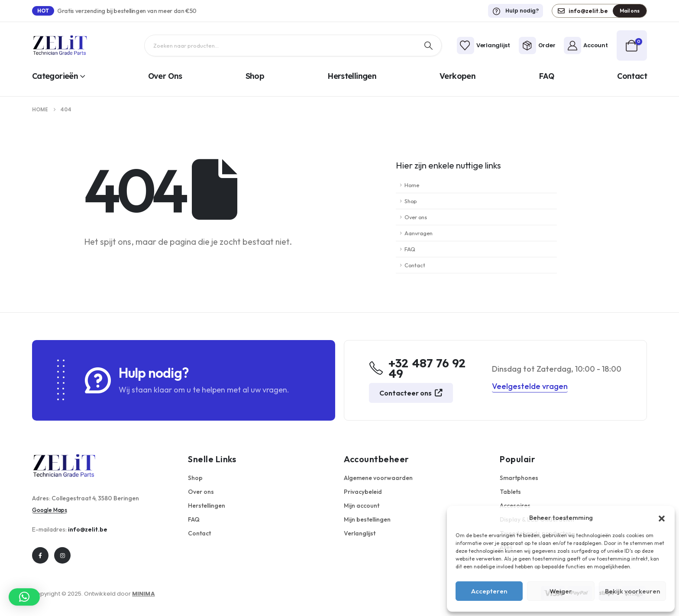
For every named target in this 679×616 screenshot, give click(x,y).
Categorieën (55, 76)
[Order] (537, 45)
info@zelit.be (88, 529)
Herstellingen (352, 76)
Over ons (165, 76)
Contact (632, 76)
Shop (255, 76)
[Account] (586, 45)
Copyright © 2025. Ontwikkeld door (94, 594)
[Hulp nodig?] (516, 11)
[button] (662, 518)
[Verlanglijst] (483, 45)
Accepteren (489, 591)
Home (412, 185)
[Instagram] (62, 555)
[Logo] (60, 46)
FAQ (546, 76)
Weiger (561, 591)
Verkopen (458, 76)
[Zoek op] (428, 45)
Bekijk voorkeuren (632, 591)
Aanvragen (419, 233)
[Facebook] (40, 555)
